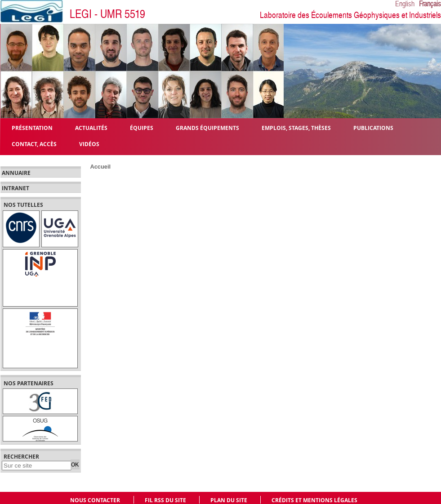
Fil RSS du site (165, 500)
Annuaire (16, 173)
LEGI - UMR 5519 (107, 14)
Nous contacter (95, 500)
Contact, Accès (34, 144)
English (405, 4)
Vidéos (89, 144)
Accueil (101, 167)
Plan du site (229, 500)
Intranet (16, 188)
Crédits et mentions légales (314, 500)
